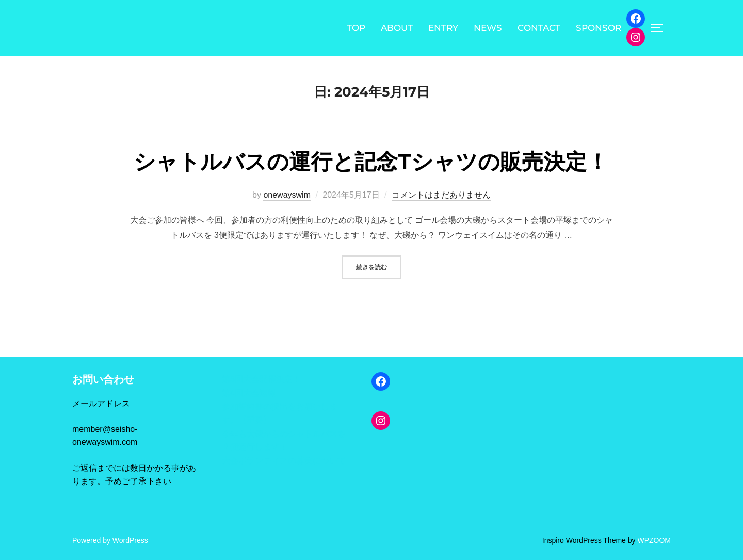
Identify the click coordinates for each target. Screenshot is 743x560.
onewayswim (287, 195)
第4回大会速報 (249, 393)
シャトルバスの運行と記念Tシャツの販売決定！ (371, 162)
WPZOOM (654, 540)
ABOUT (397, 28)
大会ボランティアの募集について (284, 461)
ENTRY (443, 28)
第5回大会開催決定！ (261, 379)
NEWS (488, 28)
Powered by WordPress (110, 540)
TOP (356, 28)
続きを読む (378, 266)
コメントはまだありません (441, 195)
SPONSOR (599, 28)
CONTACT (539, 28)
